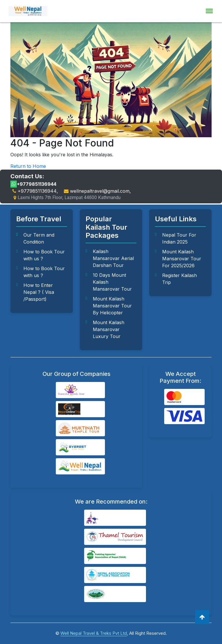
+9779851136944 (33, 184)
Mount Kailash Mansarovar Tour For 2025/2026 (182, 259)
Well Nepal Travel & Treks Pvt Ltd (94, 633)
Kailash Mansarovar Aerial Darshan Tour (113, 258)
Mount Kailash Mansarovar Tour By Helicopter (112, 306)
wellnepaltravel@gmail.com (100, 191)
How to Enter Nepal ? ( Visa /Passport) (39, 292)
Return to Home (28, 166)
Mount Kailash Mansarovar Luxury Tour (109, 329)
